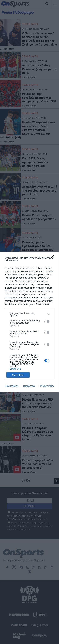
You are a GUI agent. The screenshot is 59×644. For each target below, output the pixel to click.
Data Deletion (12, 386)
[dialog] (29, 322)
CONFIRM (18, 375)
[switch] (47, 322)
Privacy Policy (47, 386)
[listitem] (29, 314)
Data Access (29, 386)
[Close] (53, 258)
